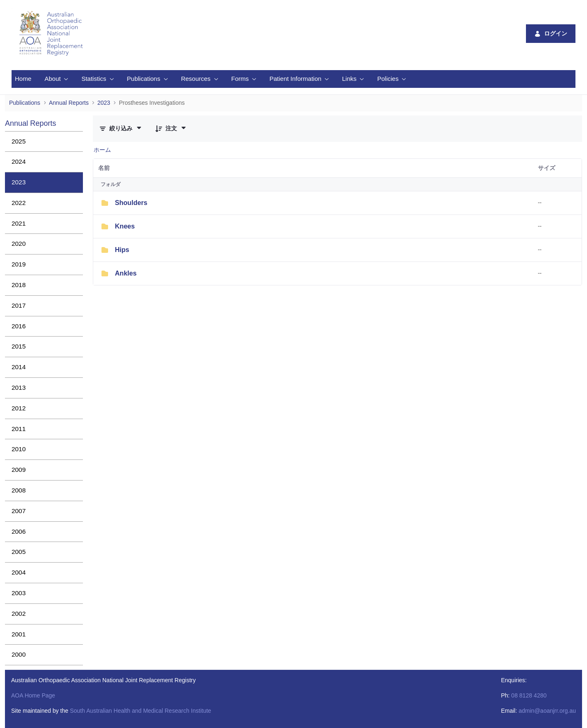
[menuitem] (23, 79)
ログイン (551, 34)
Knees (125, 226)
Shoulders (131, 203)
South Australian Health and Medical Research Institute (140, 711)
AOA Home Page (33, 695)
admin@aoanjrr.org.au (547, 711)
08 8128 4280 (529, 695)
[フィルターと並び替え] (121, 128)
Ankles (126, 273)
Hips (122, 250)
